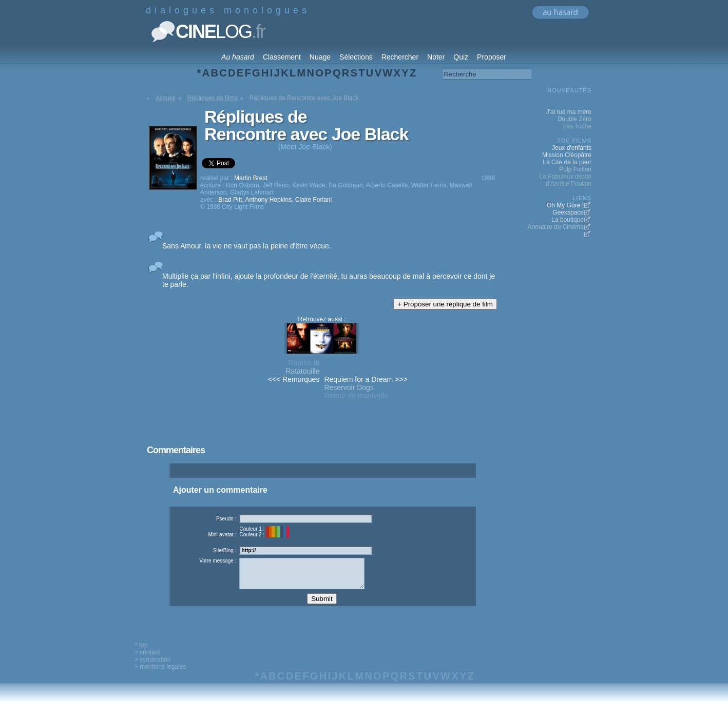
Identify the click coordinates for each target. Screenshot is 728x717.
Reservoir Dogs (349, 387)
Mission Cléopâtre (567, 155)
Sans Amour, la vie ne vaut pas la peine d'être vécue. (247, 246)
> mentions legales (160, 674)
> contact (147, 660)
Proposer (492, 57)
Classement (282, 57)
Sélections (356, 57)
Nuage (320, 57)
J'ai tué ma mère (569, 112)
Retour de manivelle (356, 396)
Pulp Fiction (575, 169)
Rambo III (304, 363)
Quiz (461, 57)
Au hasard (238, 57)
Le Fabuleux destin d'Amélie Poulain (566, 180)
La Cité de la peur (567, 162)
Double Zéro (574, 119)
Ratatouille (302, 371)
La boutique (568, 220)
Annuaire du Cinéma (556, 227)
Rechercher (400, 57)
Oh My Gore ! (565, 205)
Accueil (166, 98)
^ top (141, 653)
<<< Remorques (294, 379)
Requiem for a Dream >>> (366, 379)
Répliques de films (213, 98)
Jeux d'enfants (572, 148)
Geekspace (568, 212)
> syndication (152, 667)
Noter (436, 57)
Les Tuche (577, 126)
